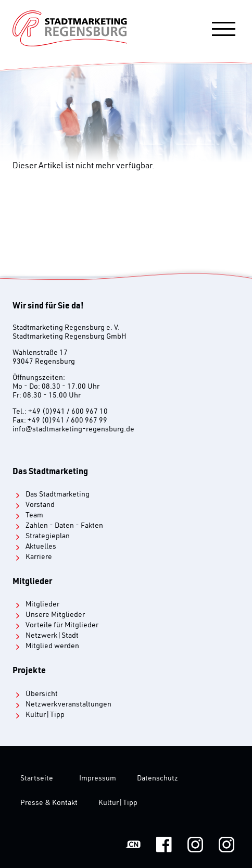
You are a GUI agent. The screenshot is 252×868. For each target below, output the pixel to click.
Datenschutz (157, 779)
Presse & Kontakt (49, 803)
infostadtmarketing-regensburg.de (73, 430)
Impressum (98, 779)
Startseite (37, 779)
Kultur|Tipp (118, 803)
